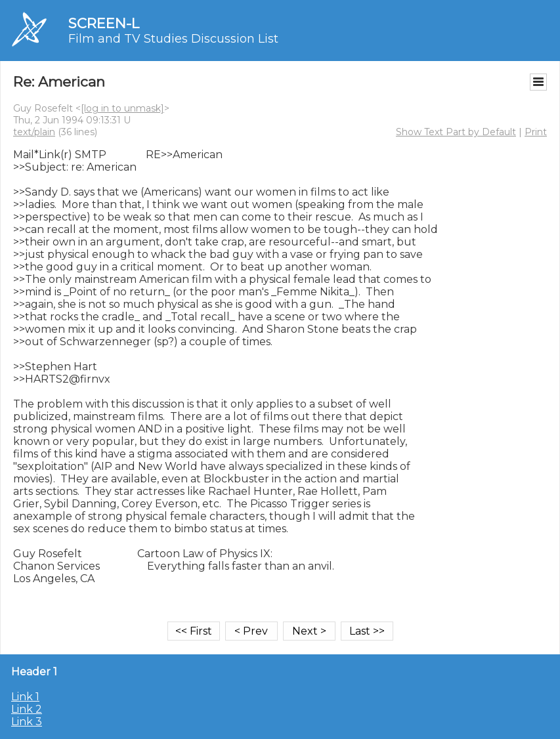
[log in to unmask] (122, 108)
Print (536, 132)
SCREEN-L (104, 23)
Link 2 (27, 709)
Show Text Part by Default (456, 132)
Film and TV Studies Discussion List (173, 39)
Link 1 (25, 697)
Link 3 (27, 722)
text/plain (34, 132)
